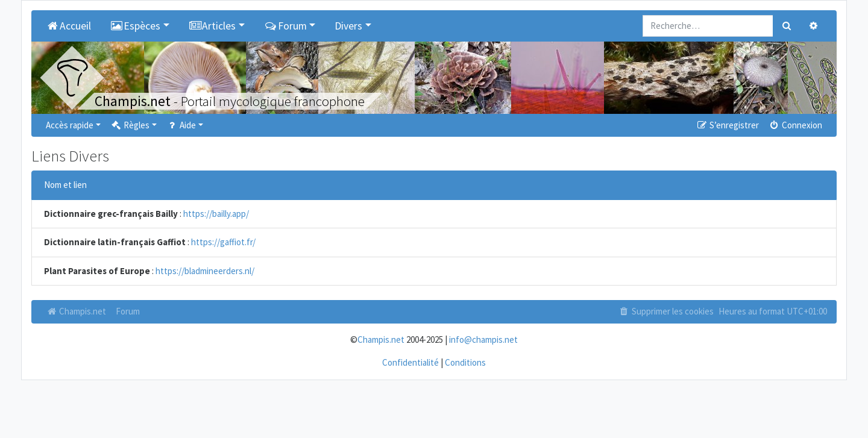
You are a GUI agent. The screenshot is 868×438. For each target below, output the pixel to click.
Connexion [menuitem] (795, 125)
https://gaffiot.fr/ (223, 242)
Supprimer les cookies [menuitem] (666, 311)
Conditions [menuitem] (465, 362)
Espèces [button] (136, 26)
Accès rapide (70, 125)
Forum (128, 311)
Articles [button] (212, 26)
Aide (181, 125)
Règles (130, 125)
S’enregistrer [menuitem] (727, 125)
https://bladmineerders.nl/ (205, 271)
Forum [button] (285, 26)
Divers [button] (348, 26)
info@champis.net (483, 339)
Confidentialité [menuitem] (410, 362)
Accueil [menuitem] (68, 26)
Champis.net (76, 311)
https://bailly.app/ (216, 214)
